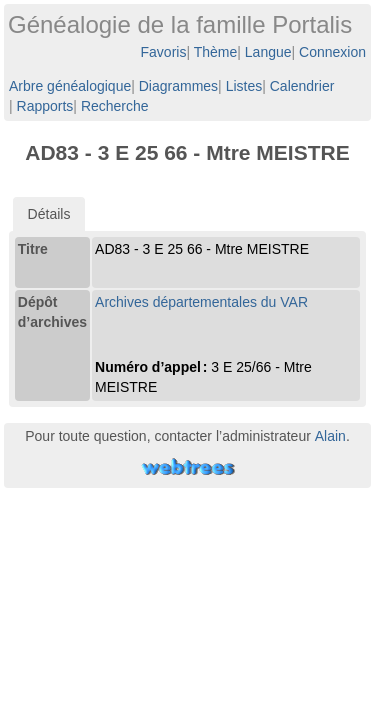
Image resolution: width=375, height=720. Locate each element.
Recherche (115, 106)
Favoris (164, 52)
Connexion (332, 52)
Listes (244, 86)
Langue (268, 52)
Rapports (45, 106)
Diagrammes (178, 86)
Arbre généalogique (70, 86)
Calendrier (302, 86)
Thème (216, 52)
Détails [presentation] (49, 214)
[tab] (49, 214)
